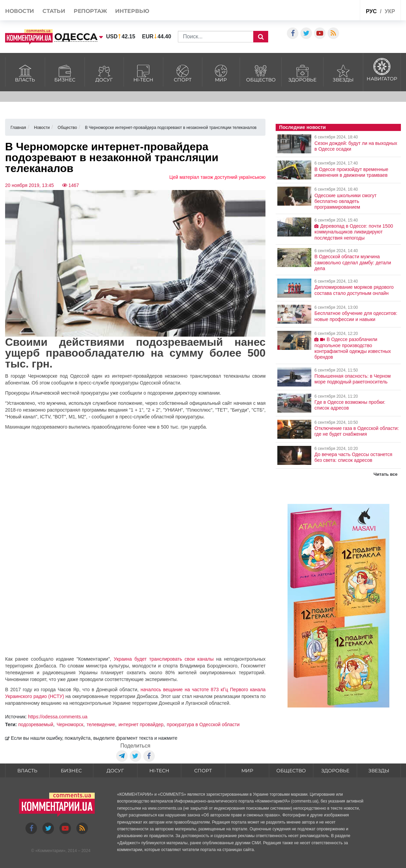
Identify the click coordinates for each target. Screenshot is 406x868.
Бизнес (65, 73)
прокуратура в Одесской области (203, 724)
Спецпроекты (333, 11)
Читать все (385, 474)
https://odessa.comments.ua (58, 717)
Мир (221, 73)
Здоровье (302, 73)
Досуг (104, 73)
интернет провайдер (141, 724)
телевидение (101, 724)
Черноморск (70, 724)
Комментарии (51, 851)
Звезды (343, 73)
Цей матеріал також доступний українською (218, 177)
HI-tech (143, 73)
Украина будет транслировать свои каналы (164, 659)
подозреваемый (36, 724)
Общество (261, 73)
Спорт (183, 73)
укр (390, 11)
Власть (25, 73)
